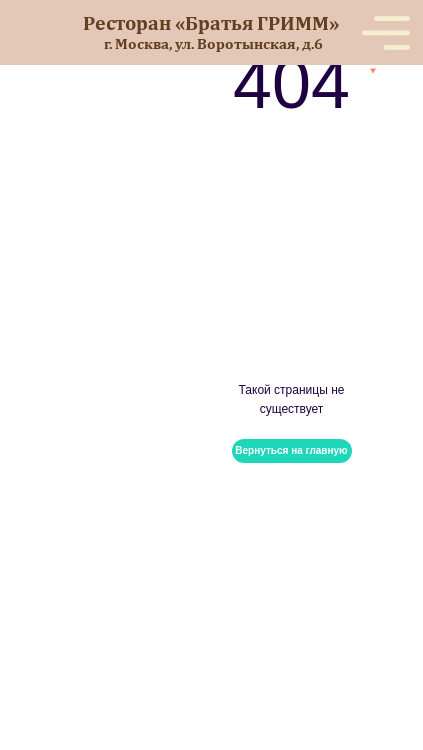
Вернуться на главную (291, 450)
